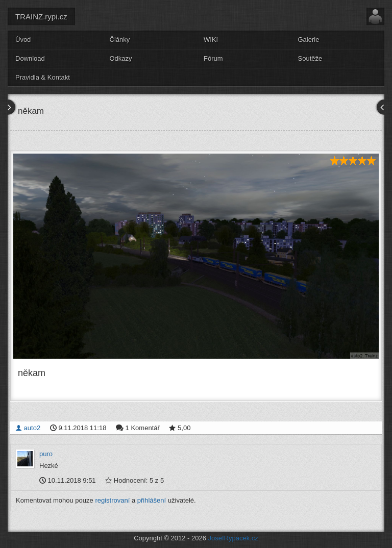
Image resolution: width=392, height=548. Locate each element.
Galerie (309, 40)
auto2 (28, 428)
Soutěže (310, 58)
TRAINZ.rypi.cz (41, 17)
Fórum (213, 58)
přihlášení (152, 500)
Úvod (23, 40)
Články (120, 40)
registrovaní (112, 500)
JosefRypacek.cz (233, 538)
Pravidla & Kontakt (43, 77)
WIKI (211, 40)
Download (30, 58)
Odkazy (121, 58)
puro (46, 454)
